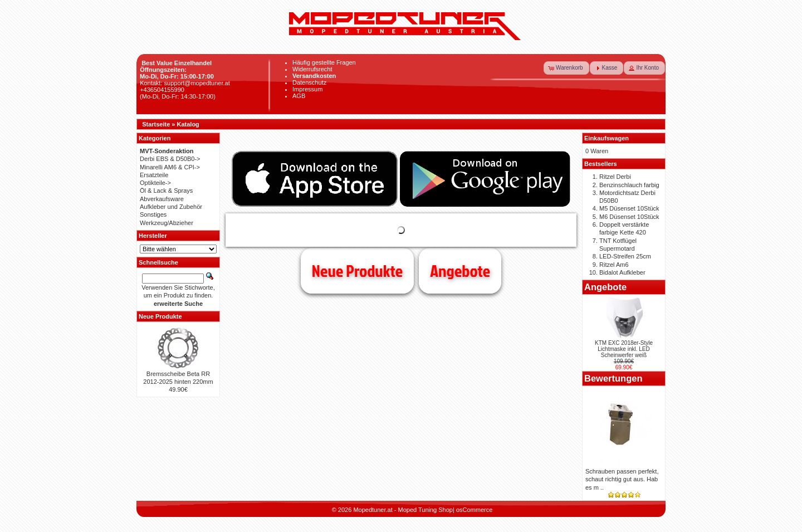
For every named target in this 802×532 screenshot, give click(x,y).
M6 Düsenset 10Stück (629, 217)
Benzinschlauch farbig (629, 185)
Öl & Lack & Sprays (166, 191)
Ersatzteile (154, 175)
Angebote (460, 271)
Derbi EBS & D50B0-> (170, 159)
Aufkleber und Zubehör (171, 207)
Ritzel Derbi (615, 177)
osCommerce (474, 510)
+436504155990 (162, 90)
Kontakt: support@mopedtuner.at (185, 83)
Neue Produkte (357, 271)
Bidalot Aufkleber (622, 272)
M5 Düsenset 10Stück (629, 208)
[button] (566, 68)
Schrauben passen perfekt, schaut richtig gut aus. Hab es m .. (622, 479)
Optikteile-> (155, 183)
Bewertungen (613, 378)
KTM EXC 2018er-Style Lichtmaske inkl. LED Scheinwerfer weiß (624, 349)
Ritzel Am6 (614, 265)
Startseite (156, 124)
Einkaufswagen (607, 138)
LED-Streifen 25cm (625, 256)
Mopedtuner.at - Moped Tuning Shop (403, 510)
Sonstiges (153, 214)
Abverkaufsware (162, 199)
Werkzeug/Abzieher (167, 223)
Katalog (188, 124)
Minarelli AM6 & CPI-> (170, 167)
